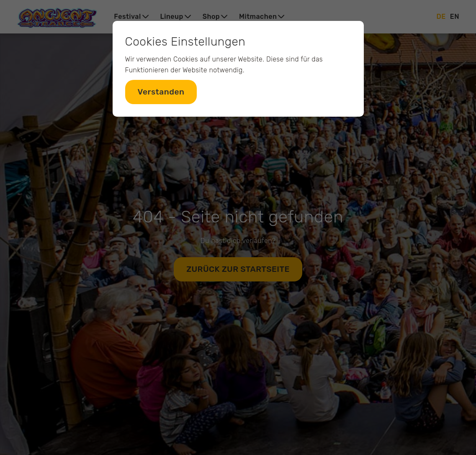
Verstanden (161, 92)
